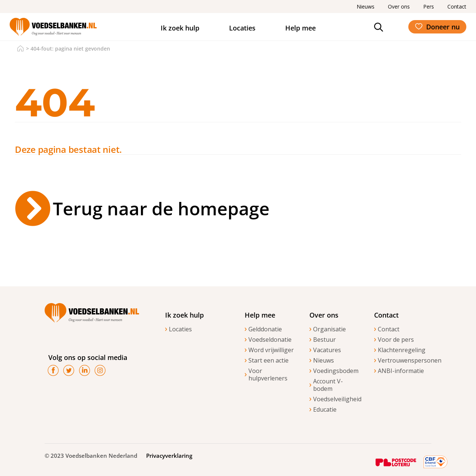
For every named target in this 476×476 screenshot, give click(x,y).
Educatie (325, 409)
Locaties (242, 28)
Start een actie (268, 360)
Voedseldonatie (270, 340)
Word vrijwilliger (271, 350)
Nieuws (324, 360)
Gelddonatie (265, 329)
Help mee (300, 28)
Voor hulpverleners (268, 374)
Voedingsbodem (336, 371)
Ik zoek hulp (180, 28)
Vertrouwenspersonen (401, 360)
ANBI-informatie (401, 371)
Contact (389, 329)
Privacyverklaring (169, 456)
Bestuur (324, 340)
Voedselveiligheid (336, 399)
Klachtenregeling (401, 350)
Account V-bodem (328, 385)
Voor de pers (396, 340)
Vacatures (327, 350)
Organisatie (329, 329)
